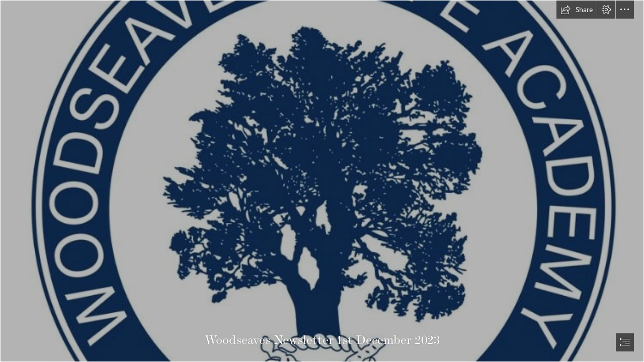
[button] (577, 10)
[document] (322, 181)
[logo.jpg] (322, 181)
